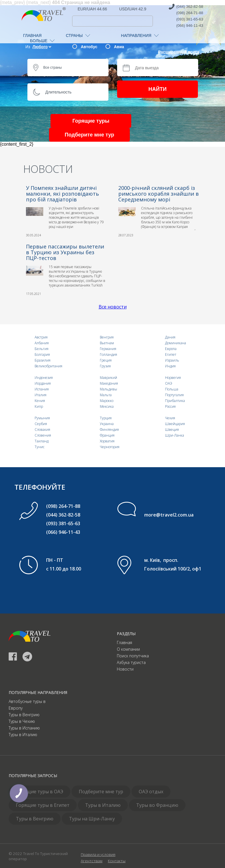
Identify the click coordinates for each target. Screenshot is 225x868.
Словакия (42, 430)
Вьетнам (107, 343)
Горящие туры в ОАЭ (40, 792)
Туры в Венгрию (24, 715)
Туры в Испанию (24, 728)
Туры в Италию (23, 735)
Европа (171, 349)
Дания (170, 337)
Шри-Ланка (175, 435)
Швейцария (175, 424)
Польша (172, 389)
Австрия (41, 337)
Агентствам (92, 861)
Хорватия (107, 441)
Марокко (107, 401)
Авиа (119, 47)
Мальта (106, 395)
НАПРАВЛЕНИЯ (140, 35)
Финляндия (109, 430)
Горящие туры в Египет (43, 805)
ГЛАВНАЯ (32, 35)
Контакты (117, 861)
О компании (128, 649)
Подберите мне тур (89, 135)
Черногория (110, 447)
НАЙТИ (158, 89)
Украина (107, 424)
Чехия (170, 418)
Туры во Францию (157, 805)
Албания (42, 343)
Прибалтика (175, 401)
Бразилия (43, 360)
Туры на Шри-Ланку (92, 819)
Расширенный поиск (179, 52)
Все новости (113, 307)
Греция (106, 360)
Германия (108, 349)
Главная (124, 642)
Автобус (89, 47)
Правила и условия (98, 854)
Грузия (105, 366)
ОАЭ (169, 383)
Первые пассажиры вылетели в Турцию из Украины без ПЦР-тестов (65, 252)
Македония (109, 383)
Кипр (39, 406)
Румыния (42, 418)
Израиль (172, 360)
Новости (125, 669)
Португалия (174, 395)
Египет (171, 355)
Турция (106, 418)
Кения (40, 401)
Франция (107, 435)
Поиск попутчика (133, 656)
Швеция (172, 430)
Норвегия (173, 378)
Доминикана (176, 343)
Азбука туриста (131, 662)
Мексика (107, 406)
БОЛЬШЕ (42, 41)
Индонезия (44, 378)
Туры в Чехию (22, 721)
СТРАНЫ (78, 35)
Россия (170, 406)
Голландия (108, 355)
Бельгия (42, 349)
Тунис (40, 447)
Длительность (58, 92)
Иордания (43, 383)
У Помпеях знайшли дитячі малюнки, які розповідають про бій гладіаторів (62, 194)
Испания (42, 389)
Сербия (41, 424)
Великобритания (48, 366)
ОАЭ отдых (151, 792)
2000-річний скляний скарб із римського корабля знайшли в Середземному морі (159, 194)
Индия (170, 366)
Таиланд (42, 441)
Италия (41, 395)
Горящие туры (91, 121)
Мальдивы (108, 389)
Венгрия (107, 337)
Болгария (42, 355)
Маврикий (108, 378)
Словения (43, 435)
